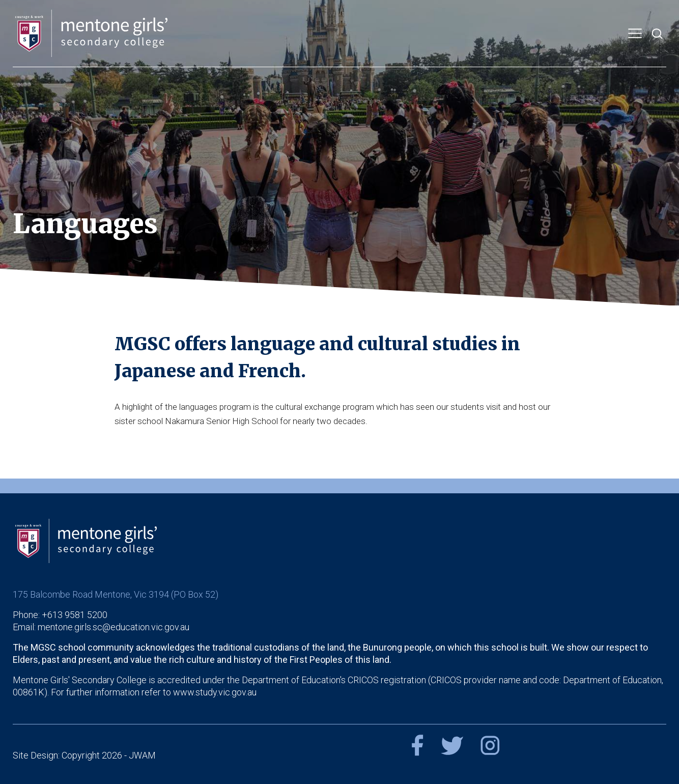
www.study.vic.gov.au (215, 692)
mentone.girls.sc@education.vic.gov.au (114, 627)
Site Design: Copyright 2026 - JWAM (84, 755)
